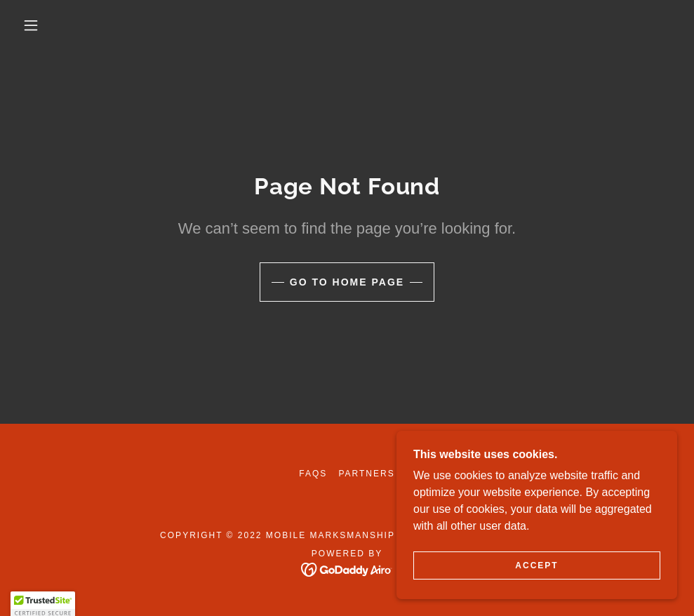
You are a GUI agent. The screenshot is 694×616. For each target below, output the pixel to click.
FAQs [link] (313, 474)
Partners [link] (366, 474)
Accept (536, 565)
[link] (347, 569)
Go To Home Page (347, 282)
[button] (33, 25)
